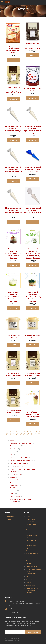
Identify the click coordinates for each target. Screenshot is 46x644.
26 (21, 435)
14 (14, 433)
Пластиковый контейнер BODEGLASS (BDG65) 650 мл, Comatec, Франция (33, 297)
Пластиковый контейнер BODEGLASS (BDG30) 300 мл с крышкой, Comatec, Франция (33, 253)
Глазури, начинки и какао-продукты (22, 443)
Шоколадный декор (17, 480)
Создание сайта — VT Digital (12, 641)
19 (32, 433)
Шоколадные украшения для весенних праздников (34, 590)
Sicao (13, 455)
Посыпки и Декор (16, 446)
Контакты (10, 525)
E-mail (6, 629)
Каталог (9, 519)
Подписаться (33, 632)
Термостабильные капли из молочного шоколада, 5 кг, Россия (33, 46)
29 (31, 435)
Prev (7, 431)
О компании (10, 516)
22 (6, 435)
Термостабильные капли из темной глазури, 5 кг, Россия (13, 90)
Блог (8, 522)
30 (35, 435)
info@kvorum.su (14, 609)
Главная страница (19, 13)
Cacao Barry (15, 449)
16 (21, 433)
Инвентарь (15, 491)
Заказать (13, 60)
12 (7, 433)
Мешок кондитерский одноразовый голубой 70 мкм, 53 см (33, 169)
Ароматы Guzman (17, 474)
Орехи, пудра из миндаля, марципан (22, 461)
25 (17, 435)
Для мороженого (16, 466)
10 (36, 431)
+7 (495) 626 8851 (14, 613)
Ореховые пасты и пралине (19, 463)
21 (39, 433)
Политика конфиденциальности (27, 639)
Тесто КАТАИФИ (16, 497)
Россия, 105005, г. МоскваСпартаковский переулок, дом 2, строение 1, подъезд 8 (25, 603)
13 (11, 433)
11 (40, 431)
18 (28, 433)
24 (14, 435)
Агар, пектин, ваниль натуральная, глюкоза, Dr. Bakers (33, 556)
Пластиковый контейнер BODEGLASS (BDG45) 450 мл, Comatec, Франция (13, 297)
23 (10, 435)
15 (18, 433)
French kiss (14, 488)
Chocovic (14, 477)
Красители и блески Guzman (20, 458)
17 (25, 433)
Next (39, 435)
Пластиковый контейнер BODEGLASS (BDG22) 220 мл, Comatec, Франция (13, 253)
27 (24, 435)
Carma (13, 440)
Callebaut (14, 452)
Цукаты (13, 494)
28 (28, 435)
